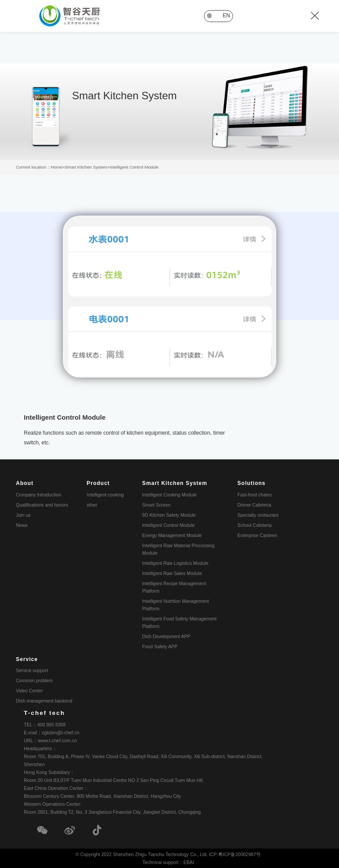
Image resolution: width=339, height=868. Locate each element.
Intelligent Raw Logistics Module (175, 562)
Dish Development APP (166, 635)
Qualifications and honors (42, 504)
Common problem (34, 680)
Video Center (29, 690)
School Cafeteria (255, 524)
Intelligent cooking (105, 494)
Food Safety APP (160, 646)
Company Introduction (39, 494)
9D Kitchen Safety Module (169, 514)
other (92, 504)
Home (56, 167)
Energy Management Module (172, 534)
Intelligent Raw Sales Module (172, 572)
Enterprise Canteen (257, 534)
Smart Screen (156, 504)
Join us (23, 514)
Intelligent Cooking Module (169, 494)
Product (98, 482)
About (25, 482)
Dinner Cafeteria (254, 504)
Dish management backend (44, 700)
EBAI (188, 862)
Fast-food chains (255, 494)
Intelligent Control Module (134, 167)
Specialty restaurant (258, 514)
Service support (32, 669)
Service (27, 658)
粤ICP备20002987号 (239, 854)
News (22, 524)
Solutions (252, 482)
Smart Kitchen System (86, 167)
